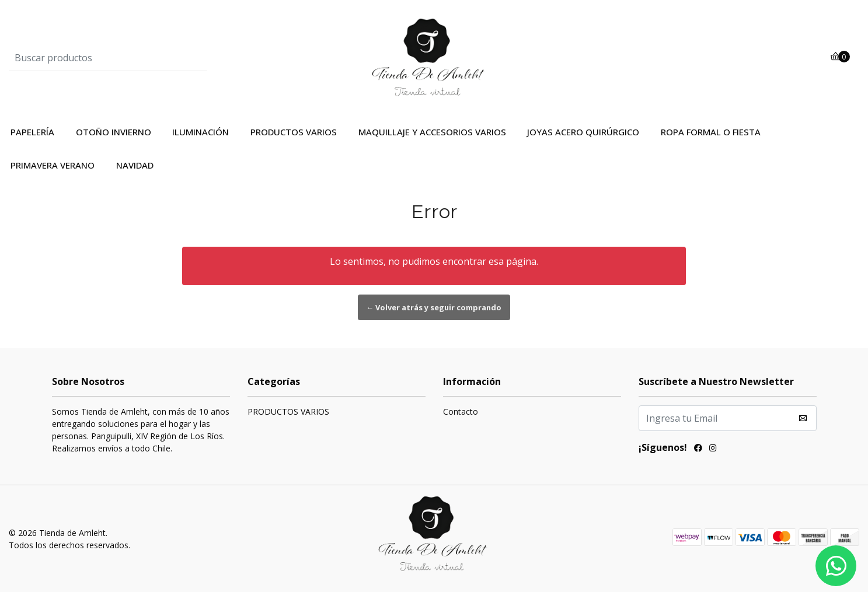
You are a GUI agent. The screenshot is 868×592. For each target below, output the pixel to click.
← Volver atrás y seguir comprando (434, 307)
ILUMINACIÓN (201, 132)
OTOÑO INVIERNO (114, 132)
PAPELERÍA (32, 132)
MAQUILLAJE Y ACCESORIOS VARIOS (432, 132)
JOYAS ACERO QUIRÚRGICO (583, 132)
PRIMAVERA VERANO (53, 165)
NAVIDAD (135, 165)
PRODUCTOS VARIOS (294, 132)
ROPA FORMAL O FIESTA (711, 132)
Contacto (461, 411)
